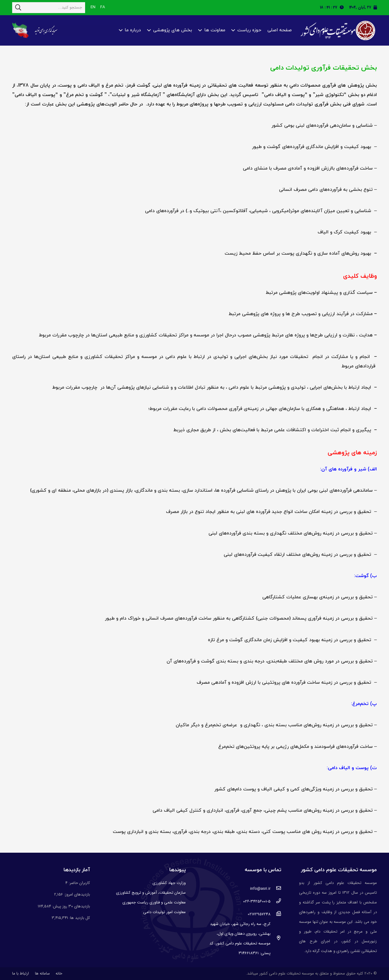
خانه (59, 973)
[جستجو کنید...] (49, 8)
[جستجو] (18, 8)
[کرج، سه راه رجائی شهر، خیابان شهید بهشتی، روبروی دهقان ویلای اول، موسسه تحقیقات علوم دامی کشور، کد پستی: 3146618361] (276, 939)
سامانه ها (42, 973)
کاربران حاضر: (79, 883)
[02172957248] (276, 914)
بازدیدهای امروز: (76, 894)
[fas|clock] (343, 7)
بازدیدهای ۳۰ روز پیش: (71, 906)
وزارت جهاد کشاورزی (169, 883)
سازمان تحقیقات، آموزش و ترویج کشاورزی (151, 893)
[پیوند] (337, 31)
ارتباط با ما (21, 973)
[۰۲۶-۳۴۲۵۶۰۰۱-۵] (276, 902)
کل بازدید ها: (79, 918)
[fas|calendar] (375, 7)
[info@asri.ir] (276, 889)
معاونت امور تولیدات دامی (164, 912)
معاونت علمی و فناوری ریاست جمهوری (154, 902)
